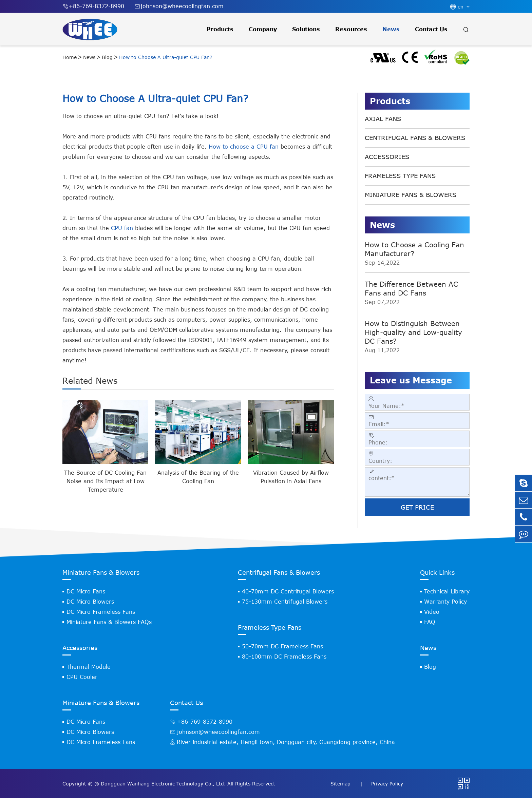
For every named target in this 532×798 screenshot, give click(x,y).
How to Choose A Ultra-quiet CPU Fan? (166, 57)
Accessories (387, 157)
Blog (107, 57)
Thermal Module (89, 667)
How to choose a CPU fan (244, 147)
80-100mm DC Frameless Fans (284, 657)
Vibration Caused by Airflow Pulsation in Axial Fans (291, 477)
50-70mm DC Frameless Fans (282, 646)
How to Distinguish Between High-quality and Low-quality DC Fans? (413, 332)
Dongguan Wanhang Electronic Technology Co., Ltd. (163, 784)
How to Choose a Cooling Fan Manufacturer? (414, 249)
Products (220, 29)
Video (432, 612)
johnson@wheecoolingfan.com (179, 6)
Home (70, 57)
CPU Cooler (82, 677)
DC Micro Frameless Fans (101, 612)
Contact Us (431, 29)
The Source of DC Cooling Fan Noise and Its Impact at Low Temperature (105, 481)
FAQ (430, 622)
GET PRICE (417, 507)
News (391, 29)
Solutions (306, 29)
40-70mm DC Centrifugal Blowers (288, 591)
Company (263, 29)
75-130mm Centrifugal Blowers (285, 602)
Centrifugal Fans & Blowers (415, 138)
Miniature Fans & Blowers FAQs (109, 622)
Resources (351, 29)
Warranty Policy (445, 602)
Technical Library (447, 591)
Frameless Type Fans (400, 176)
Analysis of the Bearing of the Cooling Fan (198, 477)
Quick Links (437, 572)
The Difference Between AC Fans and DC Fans (411, 288)
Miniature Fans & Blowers (411, 195)
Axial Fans (383, 119)
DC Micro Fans (86, 591)
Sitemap (341, 784)
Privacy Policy (387, 784)
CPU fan (122, 228)
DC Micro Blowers (90, 602)
